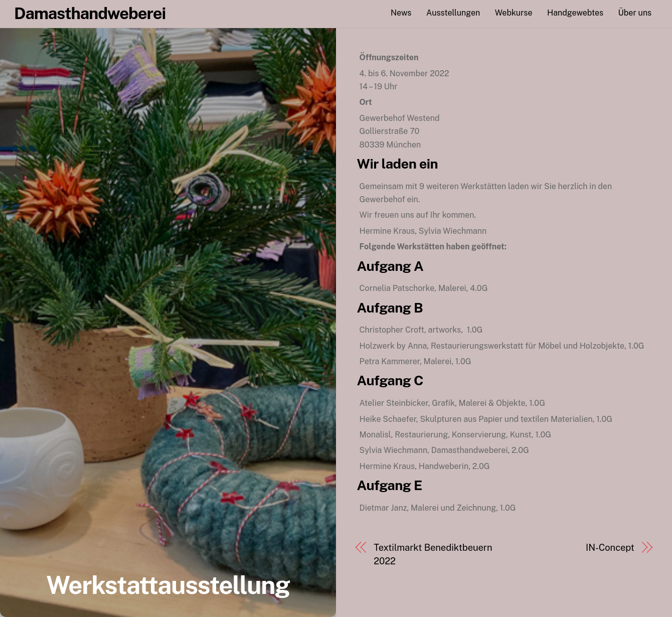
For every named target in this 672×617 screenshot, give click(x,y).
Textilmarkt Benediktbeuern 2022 (433, 554)
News (401, 13)
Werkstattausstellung (168, 585)
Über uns (635, 13)
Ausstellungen (453, 13)
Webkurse (514, 13)
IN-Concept (610, 548)
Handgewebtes (575, 13)
